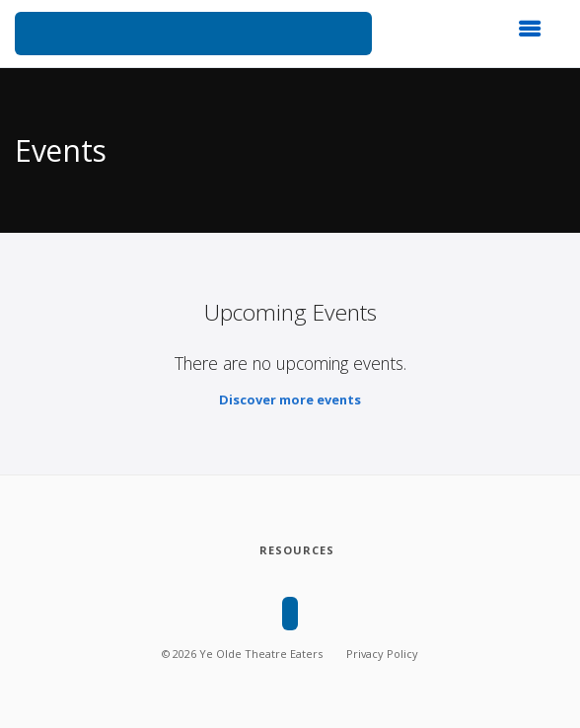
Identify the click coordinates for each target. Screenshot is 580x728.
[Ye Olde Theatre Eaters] (193, 34)
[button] (536, 35)
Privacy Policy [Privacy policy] (382, 654)
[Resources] (296, 550)
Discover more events (290, 400)
